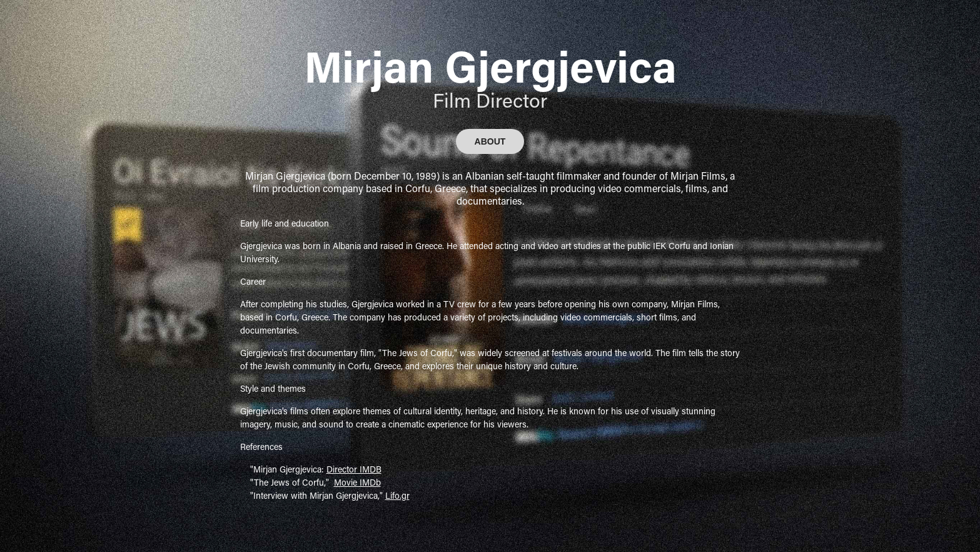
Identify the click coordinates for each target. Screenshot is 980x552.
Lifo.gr (397, 495)
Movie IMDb (357, 482)
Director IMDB (354, 469)
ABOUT (490, 141)
